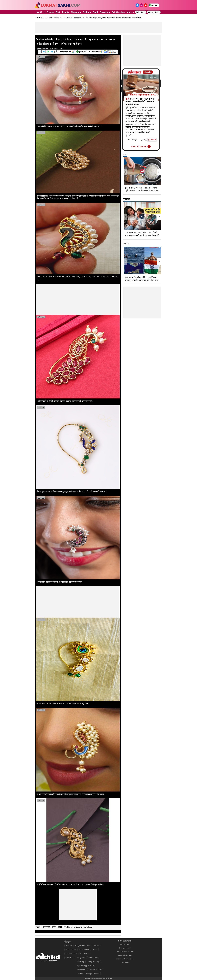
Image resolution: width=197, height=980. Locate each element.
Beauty (66, 12)
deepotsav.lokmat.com (125, 959)
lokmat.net (125, 962)
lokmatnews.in (125, 948)
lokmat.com (125, 944)
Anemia (80, 974)
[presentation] (125, 172)
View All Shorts (141, 147)
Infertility (81, 962)
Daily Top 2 (141, 12)
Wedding (68, 927)
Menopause (82, 970)
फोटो (51, 18)
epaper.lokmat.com (125, 955)
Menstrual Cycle (96, 970)
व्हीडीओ (127, 199)
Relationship (118, 12)
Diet (58, 12)
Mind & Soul (71, 949)
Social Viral (84, 953)
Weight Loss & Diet (83, 945)
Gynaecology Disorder (86, 966)
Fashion (87, 12)
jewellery (88, 927)
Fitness (50, 12)
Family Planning (93, 962)
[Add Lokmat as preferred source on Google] (66, 52)
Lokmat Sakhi (41, 18)
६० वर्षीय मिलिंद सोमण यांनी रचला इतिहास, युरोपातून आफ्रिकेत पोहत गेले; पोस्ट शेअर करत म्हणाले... (141, 280)
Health (40, 12)
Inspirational (71, 953)
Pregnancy (81, 958)
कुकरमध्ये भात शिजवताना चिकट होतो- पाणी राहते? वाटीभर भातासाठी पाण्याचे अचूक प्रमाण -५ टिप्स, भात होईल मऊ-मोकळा (141, 191)
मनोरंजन (127, 244)
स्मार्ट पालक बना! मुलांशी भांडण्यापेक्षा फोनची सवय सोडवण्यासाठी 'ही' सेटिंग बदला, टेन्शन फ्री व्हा (142, 235)
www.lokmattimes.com (125, 952)
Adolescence (93, 958)
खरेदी (54, 927)
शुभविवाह (46, 927)
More (130, 12)
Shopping (76, 12)
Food (95, 12)
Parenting (105, 12)
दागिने (60, 927)
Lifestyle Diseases (93, 974)
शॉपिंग (56, 18)
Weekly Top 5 (154, 12)
